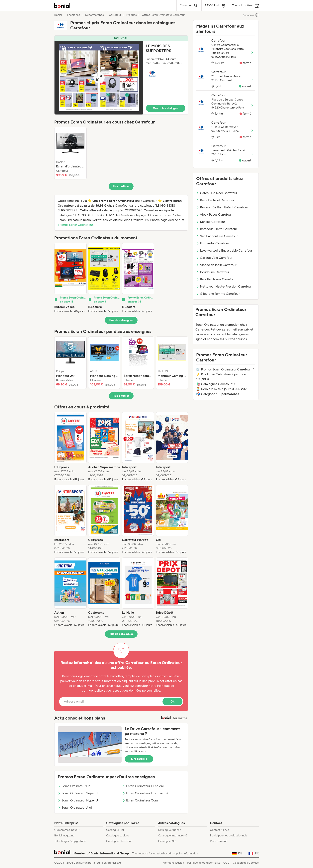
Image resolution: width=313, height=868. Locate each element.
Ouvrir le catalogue (166, 108)
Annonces (251, 15)
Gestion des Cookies (246, 863)
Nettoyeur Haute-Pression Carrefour (224, 286)
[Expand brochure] (99, 78)
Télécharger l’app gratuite (70, 841)
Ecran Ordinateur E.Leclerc (143, 786)
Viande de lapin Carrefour (216, 265)
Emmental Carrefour (213, 243)
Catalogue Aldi (167, 841)
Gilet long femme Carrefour (218, 294)
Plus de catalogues (121, 320)
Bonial (58, 15)
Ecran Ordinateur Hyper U (78, 800)
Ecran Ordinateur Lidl (74, 786)
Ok (172, 701)
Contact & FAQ (219, 830)
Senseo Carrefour (211, 222)
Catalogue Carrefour (119, 841)
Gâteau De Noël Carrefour (217, 193)
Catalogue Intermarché (173, 836)
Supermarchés (95, 15)
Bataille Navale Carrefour (216, 279)
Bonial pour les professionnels (229, 836)
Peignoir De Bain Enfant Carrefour (222, 207)
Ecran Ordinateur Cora (140, 800)
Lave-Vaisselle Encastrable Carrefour (224, 250)
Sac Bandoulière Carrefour (217, 236)
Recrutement (218, 841)
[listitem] (70, 153)
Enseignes (74, 15)
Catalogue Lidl (115, 830)
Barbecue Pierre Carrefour (217, 229)
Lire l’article (139, 759)
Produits (132, 15)
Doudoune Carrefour (213, 272)
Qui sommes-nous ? (67, 830)
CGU (226, 863)
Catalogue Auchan (170, 830)
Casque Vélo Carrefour (214, 258)
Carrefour (115, 15)
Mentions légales (173, 863)
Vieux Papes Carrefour (214, 215)
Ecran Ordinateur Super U (78, 793)
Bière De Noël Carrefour (215, 200)
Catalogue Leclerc (118, 836)
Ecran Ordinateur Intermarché (145, 793)
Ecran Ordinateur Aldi (75, 808)
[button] (121, 75)
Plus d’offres (121, 186)
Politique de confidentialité (204, 863)
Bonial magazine (64, 836)
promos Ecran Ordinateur (75, 225)
